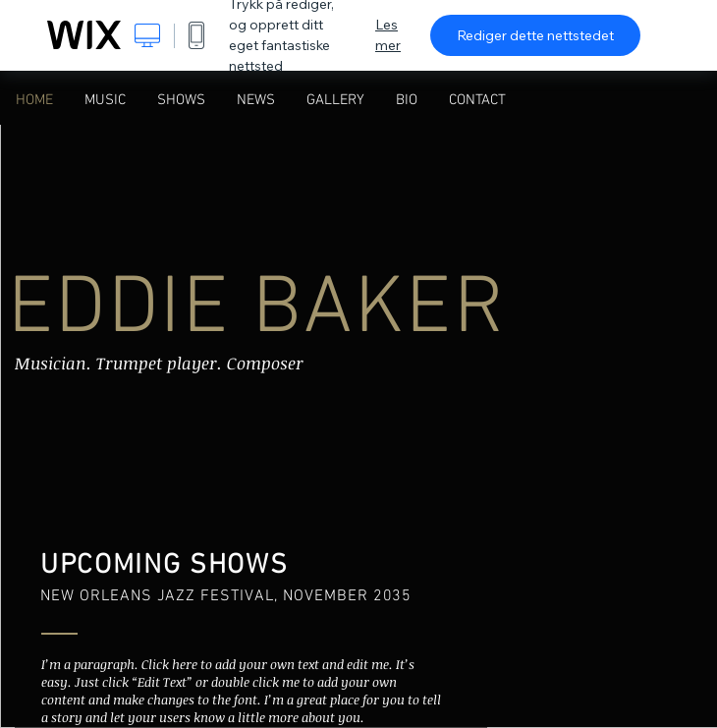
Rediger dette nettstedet (535, 35)
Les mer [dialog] (388, 35)
